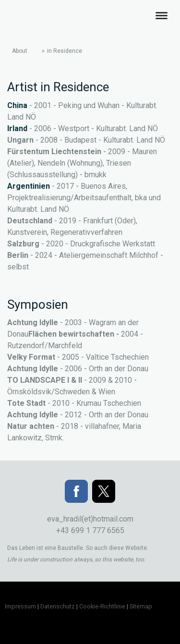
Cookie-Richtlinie (102, 606)
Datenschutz (58, 606)
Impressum (20, 606)
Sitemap (141, 606)
